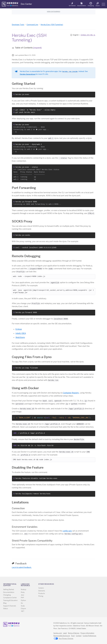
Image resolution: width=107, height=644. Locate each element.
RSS (75, 584)
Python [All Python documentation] (23, 600)
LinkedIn (85, 584)
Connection (18, 508)
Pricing (41, 596)
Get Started (72, 6)
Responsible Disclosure (62, 636)
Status (6, 609)
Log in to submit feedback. (22, 567)
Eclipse (19, 329)
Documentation (82, 6)
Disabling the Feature (28, 467)
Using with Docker (25, 388)
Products (42, 593)
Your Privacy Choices (64, 639)
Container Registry (71, 393)
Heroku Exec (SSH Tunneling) (52, 25)
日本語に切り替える (88, 35)
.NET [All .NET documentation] (23, 611)
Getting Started (23, 84)
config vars (67, 531)
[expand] (37, 48)
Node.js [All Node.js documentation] (24, 589)
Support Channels (10, 606)
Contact (79, 636)
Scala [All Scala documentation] (23, 606)
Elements (42, 591)
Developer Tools (18, 25)
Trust (73, 636)
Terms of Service (74, 633)
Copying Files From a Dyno (32, 357)
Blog (5, 603)
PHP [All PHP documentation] (22, 598)
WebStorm (20, 337)
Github (82, 584)
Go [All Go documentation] (22, 603)
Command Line (32, 25)
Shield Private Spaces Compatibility (32, 541)
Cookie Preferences (89, 636)
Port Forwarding (24, 188)
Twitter (78, 584)
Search (98, 6)
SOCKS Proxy (22, 221)
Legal (65, 633)
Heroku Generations (28, 74)
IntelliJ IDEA (21, 333)
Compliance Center (10, 598)
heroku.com (58, 633)
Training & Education (10, 600)
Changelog (91, 6)
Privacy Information (87, 633)
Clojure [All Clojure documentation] (23, 609)
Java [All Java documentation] (22, 595)
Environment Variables (25, 527)
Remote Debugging (26, 256)
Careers (41, 588)
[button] (93, 94)
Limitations (20, 502)
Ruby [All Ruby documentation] (23, 592)
